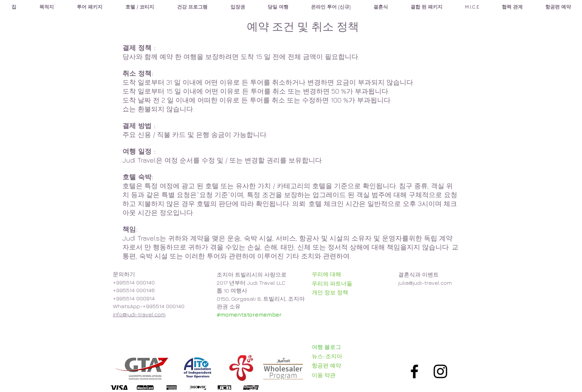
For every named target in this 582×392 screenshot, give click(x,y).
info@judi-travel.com (139, 314)
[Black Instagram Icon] (440, 371)
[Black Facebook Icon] (414, 371)
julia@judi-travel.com (425, 283)
